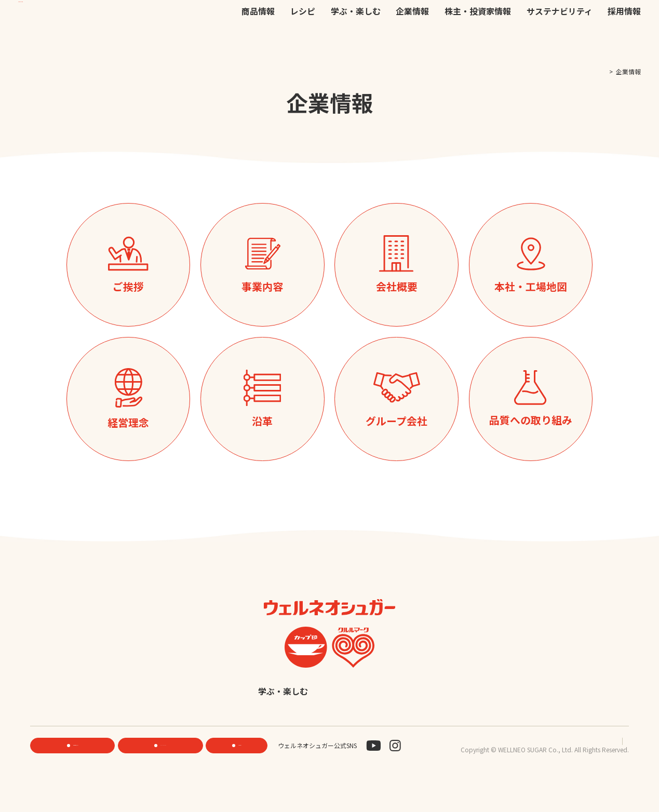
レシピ (303, 42)
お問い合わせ (449, 20)
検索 (591, 21)
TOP (598, 71)
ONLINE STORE (163, 771)
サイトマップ (610, 766)
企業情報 (412, 42)
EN (503, 20)
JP (489, 20)
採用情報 (624, 42)
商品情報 (258, 42)
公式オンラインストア (386, 20)
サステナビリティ (560, 42)
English (410, 717)
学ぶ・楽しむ (356, 42)
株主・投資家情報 (478, 42)
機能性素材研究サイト (312, 20)
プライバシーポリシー (548, 766)
